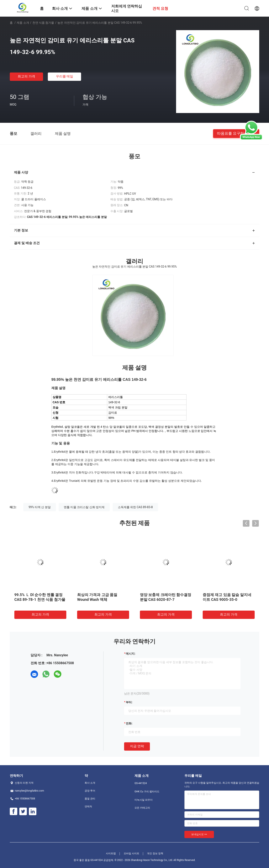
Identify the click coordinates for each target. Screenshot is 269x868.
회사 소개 (90, 783)
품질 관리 (90, 799)
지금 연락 (137, 746)
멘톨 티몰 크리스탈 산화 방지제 (84, 507)
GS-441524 (141, 783)
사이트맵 (111, 853)
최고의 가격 (26, 76)
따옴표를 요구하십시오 (236, 133)
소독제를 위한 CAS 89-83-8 (135, 507)
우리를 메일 (65, 76)
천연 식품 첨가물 (43, 23)
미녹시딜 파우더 (144, 800)
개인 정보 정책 (155, 853)
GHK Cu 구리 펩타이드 (147, 792)
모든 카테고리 (142, 808)
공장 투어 (90, 791)
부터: (129, 702)
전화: (129, 723)
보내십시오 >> (199, 834)
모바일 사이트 (131, 853)
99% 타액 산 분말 (39, 507)
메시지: (131, 654)
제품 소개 (23, 23)
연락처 (88, 807)
